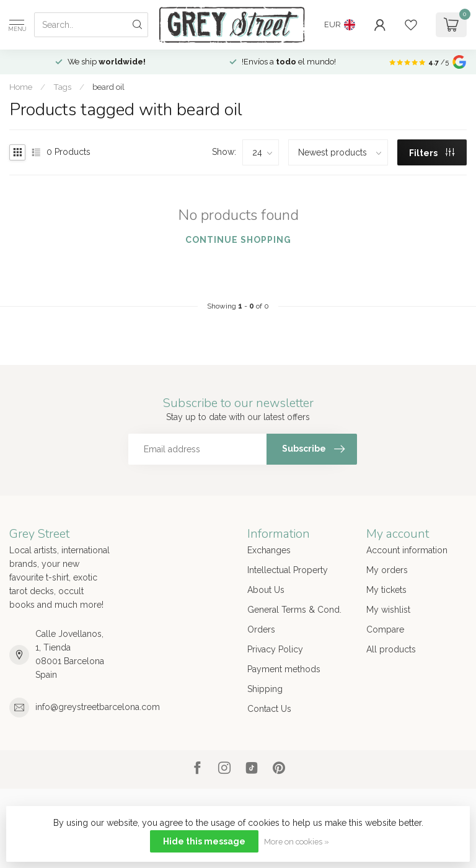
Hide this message (204, 841)
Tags (62, 87)
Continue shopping (238, 240)
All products (391, 649)
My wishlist (388, 610)
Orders (261, 629)
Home (21, 87)
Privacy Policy (275, 649)
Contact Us (269, 709)
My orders (387, 570)
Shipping (265, 689)
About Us (266, 590)
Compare (385, 629)
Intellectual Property (288, 570)
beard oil (108, 87)
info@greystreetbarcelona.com (98, 707)
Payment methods (284, 669)
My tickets (386, 590)
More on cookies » (297, 842)
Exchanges (269, 550)
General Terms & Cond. (294, 610)
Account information (407, 550)
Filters (432, 153)
